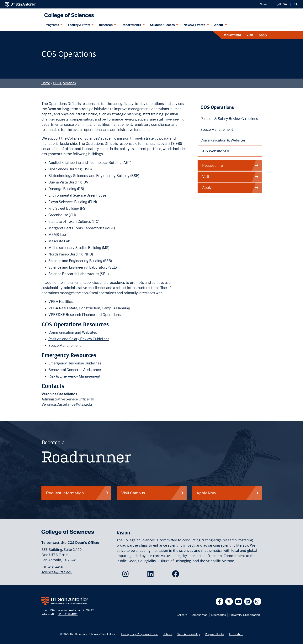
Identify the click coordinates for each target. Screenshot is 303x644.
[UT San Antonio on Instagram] (257, 602)
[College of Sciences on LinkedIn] (151, 575)
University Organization (245, 615)
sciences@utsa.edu (57, 572)
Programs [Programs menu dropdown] (52, 25)
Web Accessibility (189, 634)
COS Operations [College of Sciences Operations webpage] (217, 107)
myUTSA (281, 4)
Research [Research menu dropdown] (106, 25)
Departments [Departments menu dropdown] (131, 25)
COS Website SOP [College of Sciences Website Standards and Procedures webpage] (215, 151)
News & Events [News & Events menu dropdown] (194, 25)
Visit (250, 35)
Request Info (232, 35)
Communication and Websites (73, 332)
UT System (236, 634)
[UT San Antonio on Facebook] (220, 602)
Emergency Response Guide (140, 634)
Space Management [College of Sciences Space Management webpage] (217, 129)
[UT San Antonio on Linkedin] (248, 602)
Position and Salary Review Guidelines (79, 339)
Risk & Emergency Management (74, 376)
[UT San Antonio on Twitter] (229, 602)
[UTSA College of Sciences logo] (68, 14)
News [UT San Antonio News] (264, 4)
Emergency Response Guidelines (75, 363)
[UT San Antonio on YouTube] (239, 602)
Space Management (65, 345)
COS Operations (64, 83)
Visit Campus (152, 493)
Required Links (215, 634)
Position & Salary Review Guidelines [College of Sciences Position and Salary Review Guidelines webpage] (229, 119)
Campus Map (199, 615)
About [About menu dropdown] (219, 25)
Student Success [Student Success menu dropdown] (162, 25)
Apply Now (228, 493)
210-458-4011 (68, 614)
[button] (296, 4)
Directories (218, 615)
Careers (182, 615)
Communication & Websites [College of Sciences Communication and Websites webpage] (223, 140)
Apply (263, 35)
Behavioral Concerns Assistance (75, 370)
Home (46, 83)
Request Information (77, 493)
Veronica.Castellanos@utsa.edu (67, 404)
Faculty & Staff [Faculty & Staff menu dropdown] (79, 25)
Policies (167, 634)
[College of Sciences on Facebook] (176, 575)
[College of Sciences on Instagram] (126, 575)
